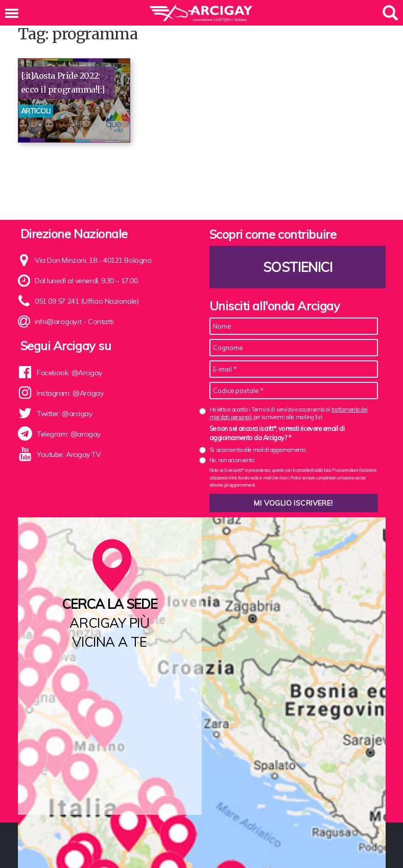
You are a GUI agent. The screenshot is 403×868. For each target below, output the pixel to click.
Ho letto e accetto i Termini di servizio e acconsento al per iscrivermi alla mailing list (289, 413)
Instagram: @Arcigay (70, 393)
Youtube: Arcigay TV (69, 454)
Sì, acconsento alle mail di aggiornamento (258, 450)
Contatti (101, 322)
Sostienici (297, 267)
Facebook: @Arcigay (69, 373)
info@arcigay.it (58, 322)
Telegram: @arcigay (69, 434)
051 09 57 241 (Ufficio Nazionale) (87, 301)
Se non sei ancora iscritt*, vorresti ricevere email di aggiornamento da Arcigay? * (277, 433)
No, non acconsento (232, 460)
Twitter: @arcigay (64, 414)
